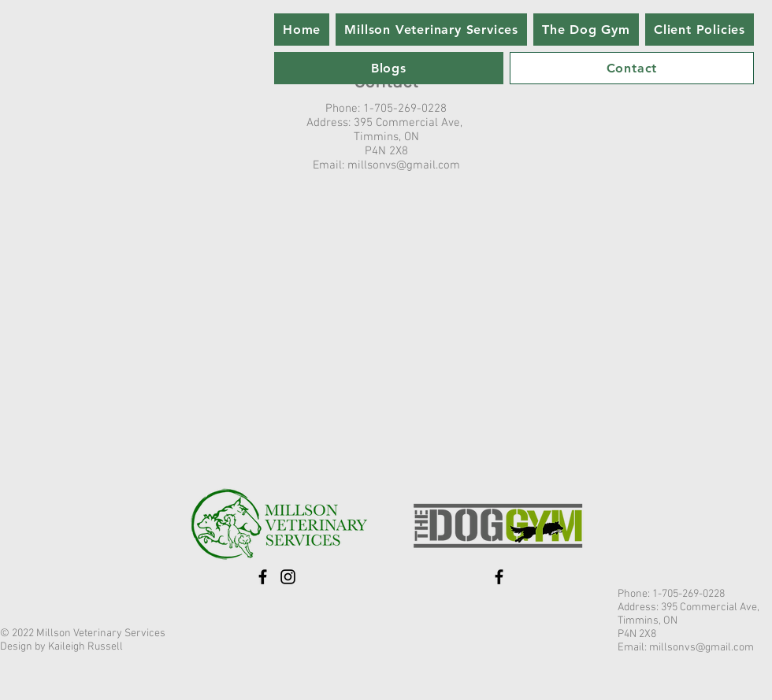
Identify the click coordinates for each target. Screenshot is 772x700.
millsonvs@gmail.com (404, 165)
